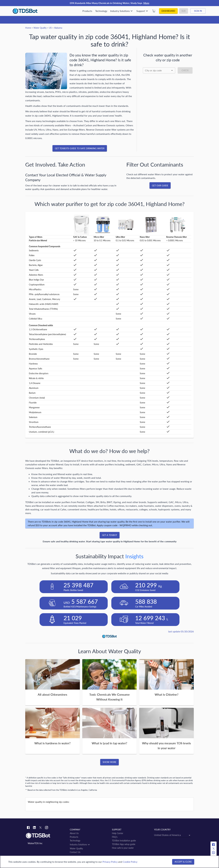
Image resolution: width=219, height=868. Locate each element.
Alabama (58, 28)
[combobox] (159, 70)
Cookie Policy (130, 862)
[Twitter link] (40, 828)
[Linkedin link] (34, 828)
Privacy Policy (110, 862)
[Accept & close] (183, 862)
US (50, 28)
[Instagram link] (47, 828)
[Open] (172, 70)
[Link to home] (46, 836)
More (146, 3)
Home (28, 28)
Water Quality (40, 28)
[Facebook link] (28, 828)
